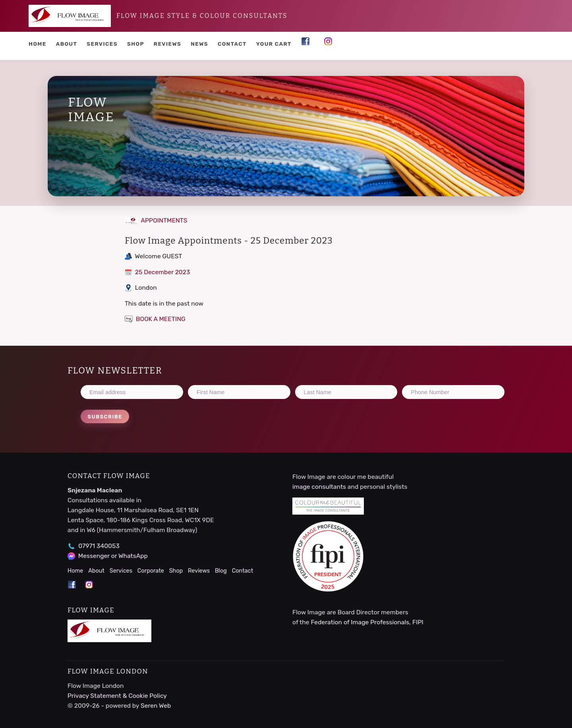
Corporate (151, 571)
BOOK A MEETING (155, 319)
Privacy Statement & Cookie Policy (117, 696)
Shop (136, 44)
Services (102, 44)
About (67, 44)
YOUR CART (274, 44)
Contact (232, 44)
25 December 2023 (157, 272)
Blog (221, 571)
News (199, 44)
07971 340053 (99, 546)
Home (38, 44)
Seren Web (156, 706)
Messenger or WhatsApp (113, 556)
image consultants (319, 487)
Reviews (167, 44)
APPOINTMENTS (156, 220)
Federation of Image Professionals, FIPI (367, 622)
